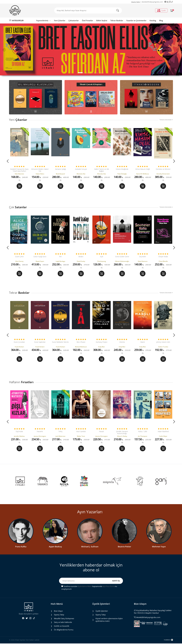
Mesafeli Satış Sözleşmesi (64, 619)
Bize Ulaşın (58, 611)
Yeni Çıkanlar (60, 20)
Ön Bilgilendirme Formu (64, 630)
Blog (161, 20)
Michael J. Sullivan (90, 547)
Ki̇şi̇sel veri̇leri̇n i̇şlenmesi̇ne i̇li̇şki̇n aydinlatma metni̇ (109, 620)
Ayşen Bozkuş (55, 547)
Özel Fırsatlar (87, 20)
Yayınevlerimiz (43, 20)
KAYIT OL (116, 581)
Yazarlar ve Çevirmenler (136, 20)
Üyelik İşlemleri (102, 611)
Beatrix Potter (124, 547)
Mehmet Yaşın (159, 547)
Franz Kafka (21, 547)
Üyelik (161, 10)
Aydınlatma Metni (85, 587)
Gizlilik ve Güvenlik (62, 627)
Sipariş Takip (136, 2)
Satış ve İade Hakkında (63, 623)
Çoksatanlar (74, 20)
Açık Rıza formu (109, 587)
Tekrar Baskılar (117, 20)
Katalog (153, 20)
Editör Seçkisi (102, 20)
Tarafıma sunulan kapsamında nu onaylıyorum (89, 588)
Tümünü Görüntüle (166, 120)
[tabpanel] (91, 49)
